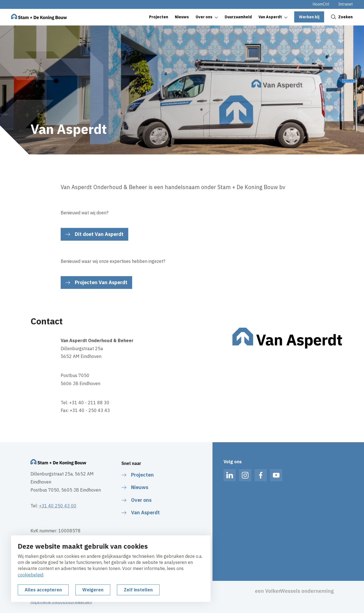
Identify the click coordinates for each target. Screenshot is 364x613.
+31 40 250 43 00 (58, 506)
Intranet (346, 4)
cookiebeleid (30, 575)
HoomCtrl (321, 4)
